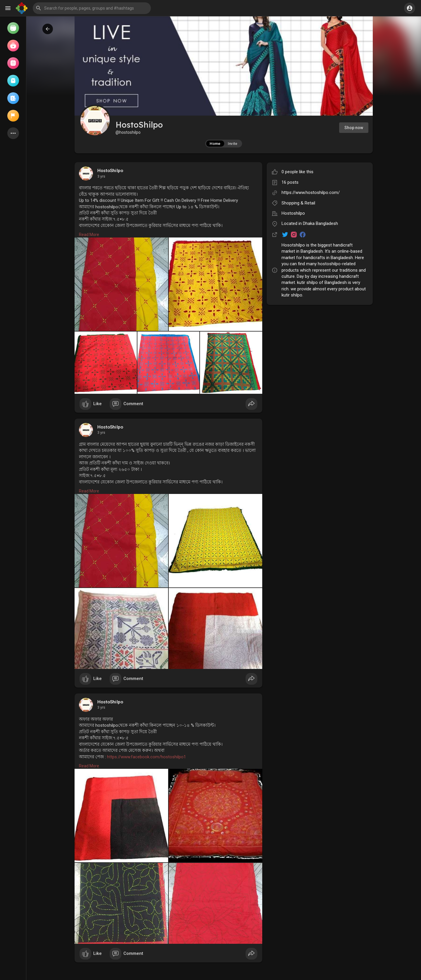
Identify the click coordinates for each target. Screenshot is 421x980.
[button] (92, 8)
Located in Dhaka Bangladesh (310, 223)
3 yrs (101, 176)
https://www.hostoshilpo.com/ (311, 192)
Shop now (354, 128)
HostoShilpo (110, 171)
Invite (233, 144)
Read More (89, 235)
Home (215, 144)
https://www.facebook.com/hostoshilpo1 (146, 757)
